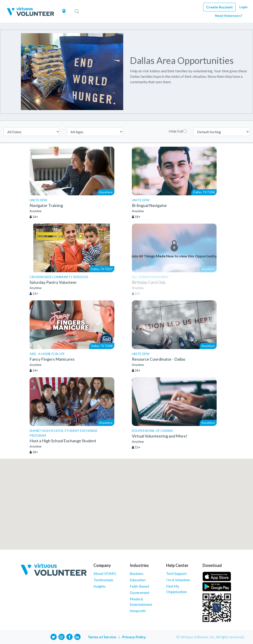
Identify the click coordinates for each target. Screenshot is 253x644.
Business (137, 573)
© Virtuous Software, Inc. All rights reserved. (210, 637)
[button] (127, 500)
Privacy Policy (134, 637)
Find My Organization (177, 589)
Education (138, 580)
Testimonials (103, 580)
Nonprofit (138, 611)
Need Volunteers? (229, 16)
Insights (100, 586)
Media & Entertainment (141, 602)
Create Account (219, 7)
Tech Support (177, 573)
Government (140, 592)
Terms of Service (102, 637)
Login (243, 7)
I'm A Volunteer (178, 580)
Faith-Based (139, 586)
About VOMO (105, 573)
